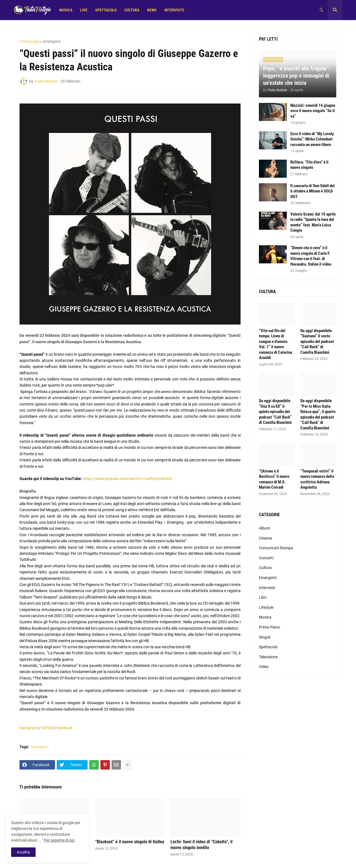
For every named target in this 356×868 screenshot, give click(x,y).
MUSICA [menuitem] (66, 10)
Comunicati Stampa (276, 548)
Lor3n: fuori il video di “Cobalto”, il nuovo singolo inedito (202, 845)
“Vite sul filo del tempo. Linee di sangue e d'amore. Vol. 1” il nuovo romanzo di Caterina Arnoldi (275, 344)
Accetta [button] (23, 852)
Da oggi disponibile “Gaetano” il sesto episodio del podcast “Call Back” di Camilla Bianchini (317, 342)
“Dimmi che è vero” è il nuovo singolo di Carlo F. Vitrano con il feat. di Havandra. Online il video (311, 256)
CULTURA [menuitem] (132, 10)
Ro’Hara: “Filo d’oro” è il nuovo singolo (309, 165)
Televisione (268, 657)
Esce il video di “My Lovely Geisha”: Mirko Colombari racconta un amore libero (312, 139)
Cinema (265, 538)
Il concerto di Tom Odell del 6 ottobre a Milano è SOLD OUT (312, 191)
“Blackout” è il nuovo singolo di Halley (130, 842)
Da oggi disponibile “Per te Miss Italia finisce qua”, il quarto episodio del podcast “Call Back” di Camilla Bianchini (318, 414)
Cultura (265, 568)
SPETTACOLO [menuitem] (106, 10)
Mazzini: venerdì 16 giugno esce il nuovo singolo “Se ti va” (313, 111)
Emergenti (52, 41)
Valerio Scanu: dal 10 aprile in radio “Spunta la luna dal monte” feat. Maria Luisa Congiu (313, 222)
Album (264, 528)
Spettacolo (268, 647)
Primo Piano (270, 627)
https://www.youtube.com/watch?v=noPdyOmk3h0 (127, 479)
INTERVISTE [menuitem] (174, 10)
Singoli (265, 637)
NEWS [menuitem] (152, 10)
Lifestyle (266, 607)
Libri (263, 597)
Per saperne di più (59, 840)
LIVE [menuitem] (84, 10)
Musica (265, 617)
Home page (29, 41)
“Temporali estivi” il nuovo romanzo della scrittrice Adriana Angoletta (317, 479)
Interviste (267, 588)
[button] (322, 10)
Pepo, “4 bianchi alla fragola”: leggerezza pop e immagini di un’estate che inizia (296, 76)
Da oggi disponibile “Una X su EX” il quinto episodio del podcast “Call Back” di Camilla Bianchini (275, 412)
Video (264, 667)
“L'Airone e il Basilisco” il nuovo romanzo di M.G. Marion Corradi (274, 479)
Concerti (266, 558)
